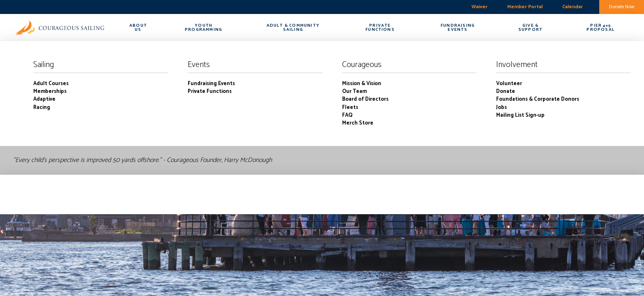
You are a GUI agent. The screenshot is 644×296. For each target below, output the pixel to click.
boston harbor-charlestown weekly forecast (47, 7)
